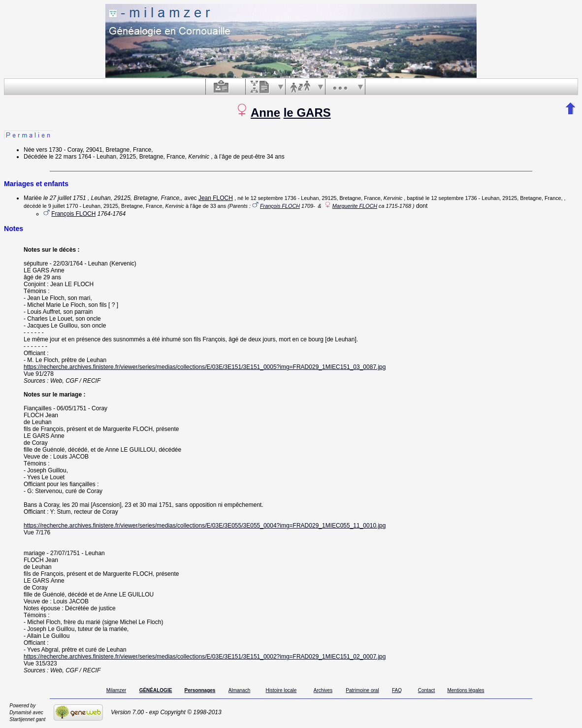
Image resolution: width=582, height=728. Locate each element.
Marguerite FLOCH (355, 206)
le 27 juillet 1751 (65, 198)
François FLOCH (280, 206)
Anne (265, 113)
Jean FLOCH (216, 198)
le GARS (307, 113)
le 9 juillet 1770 (60, 206)
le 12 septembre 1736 (270, 198)
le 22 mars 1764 (70, 157)
